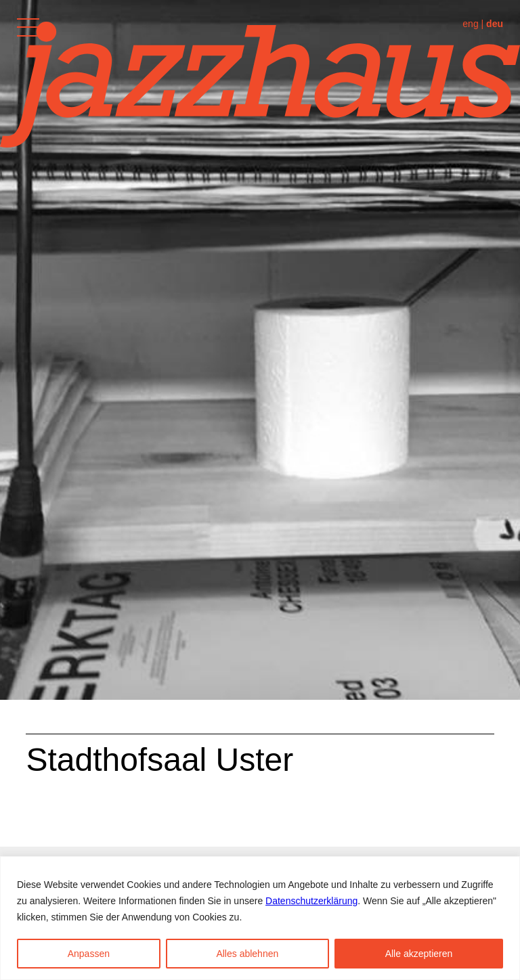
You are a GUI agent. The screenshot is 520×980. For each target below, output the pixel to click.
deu (495, 24)
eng (470, 24)
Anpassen (89, 954)
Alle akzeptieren (419, 954)
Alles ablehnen (247, 954)
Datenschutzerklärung (311, 901)
